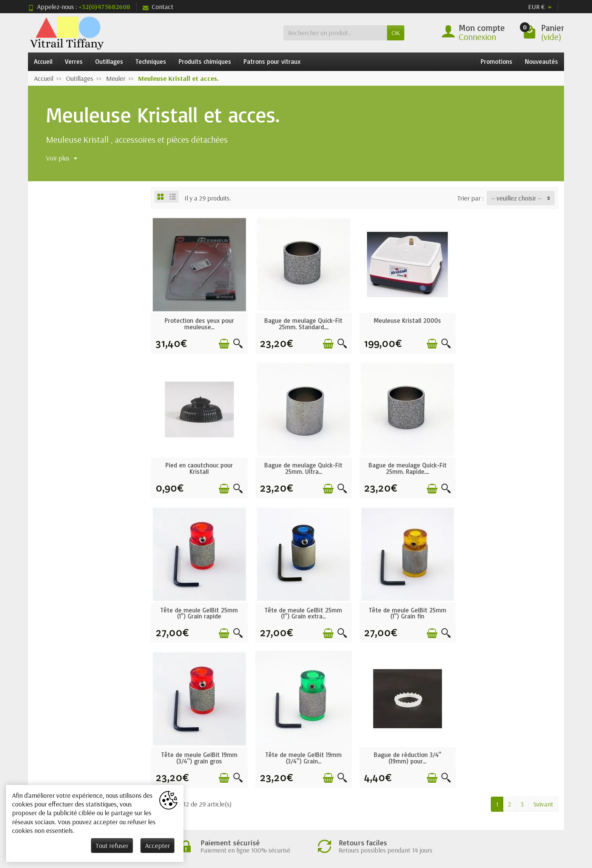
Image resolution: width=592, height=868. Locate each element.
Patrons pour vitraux (272, 61)
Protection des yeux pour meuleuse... (199, 323)
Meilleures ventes (304, 766)
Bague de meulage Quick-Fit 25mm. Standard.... (303, 323)
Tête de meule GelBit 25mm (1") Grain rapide (406, 467)
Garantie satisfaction (201, 755)
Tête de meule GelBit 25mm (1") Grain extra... (510, 467)
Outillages (109, 61)
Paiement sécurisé (197, 766)
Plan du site (403, 766)
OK (396, 33)
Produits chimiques (205, 61)
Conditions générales (201, 743)
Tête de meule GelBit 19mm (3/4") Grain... (406, 612)
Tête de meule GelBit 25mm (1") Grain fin (199, 612)
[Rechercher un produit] (335, 33)
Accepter (157, 846)
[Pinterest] (538, 820)
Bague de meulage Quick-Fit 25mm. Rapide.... (303, 467)
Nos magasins (406, 755)
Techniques (151, 61)
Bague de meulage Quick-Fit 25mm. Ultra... (199, 467)
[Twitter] (502, 820)
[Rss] (520, 820)
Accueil (43, 61)
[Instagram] (556, 820)
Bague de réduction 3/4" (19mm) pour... (510, 612)
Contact (158, 7)
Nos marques (298, 778)
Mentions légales (411, 743)
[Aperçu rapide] (237, 343)
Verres (74, 61)
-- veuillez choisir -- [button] (516, 198)
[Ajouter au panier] (223, 343)
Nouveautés (541, 61)
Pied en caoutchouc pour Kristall (510, 323)
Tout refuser (112, 846)
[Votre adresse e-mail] (277, 810)
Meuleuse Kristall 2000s (406, 320)
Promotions (496, 61)
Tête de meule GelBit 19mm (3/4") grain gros (303, 612)
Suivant (543, 658)
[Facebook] (485, 820)
